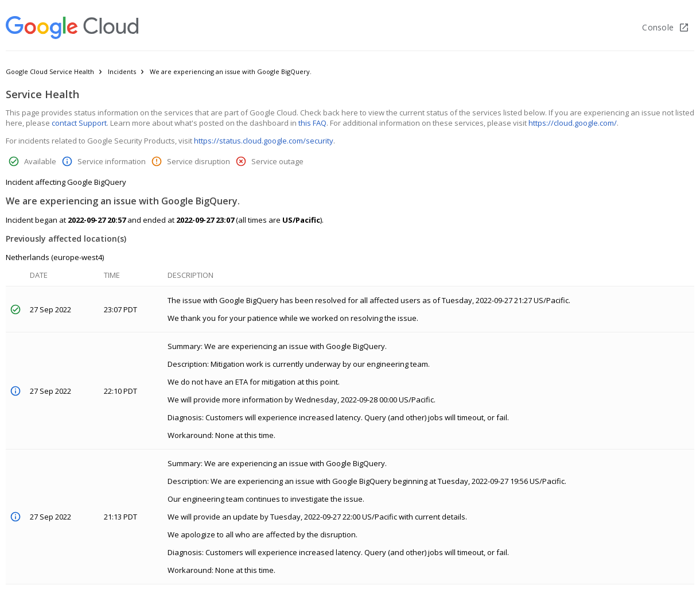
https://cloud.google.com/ (573, 123)
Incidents (122, 71)
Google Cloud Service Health (50, 71)
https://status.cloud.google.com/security (264, 141)
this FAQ (312, 123)
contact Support (79, 123)
